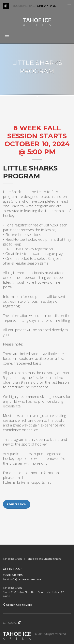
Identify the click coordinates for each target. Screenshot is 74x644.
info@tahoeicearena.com (26, 579)
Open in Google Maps (18, 605)
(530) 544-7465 (46, 6)
